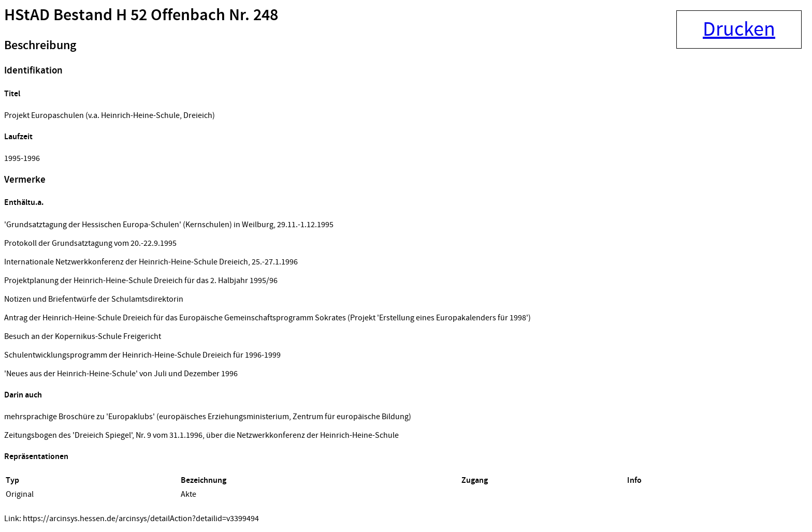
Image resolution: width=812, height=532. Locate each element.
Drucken (739, 29)
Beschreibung (40, 46)
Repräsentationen (36, 457)
